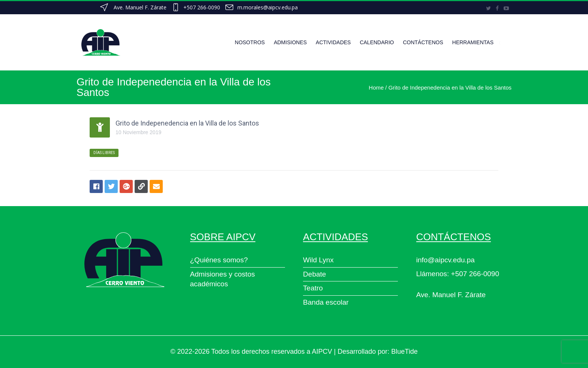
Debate (314, 274)
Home (376, 88)
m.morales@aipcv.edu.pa (268, 7)
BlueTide (404, 352)
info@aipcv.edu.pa (445, 260)
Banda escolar (326, 302)
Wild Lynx (318, 260)
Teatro (313, 288)
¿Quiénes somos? (219, 260)
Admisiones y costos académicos (223, 279)
